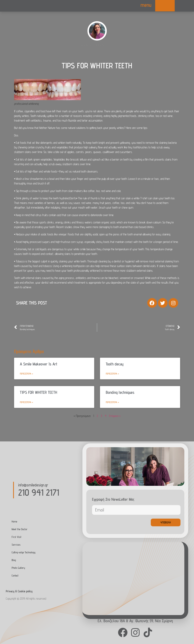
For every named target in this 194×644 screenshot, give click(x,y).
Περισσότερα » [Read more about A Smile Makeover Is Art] (26, 374)
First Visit (17, 537)
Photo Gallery (18, 568)
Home (14, 521)
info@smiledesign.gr (33, 485)
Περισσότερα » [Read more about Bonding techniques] (112, 402)
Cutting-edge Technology (24, 552)
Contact (15, 575)
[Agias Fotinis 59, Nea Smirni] (133, 578)
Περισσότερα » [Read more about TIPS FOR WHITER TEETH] (26, 402)
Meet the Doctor (19, 529)
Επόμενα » (115, 416)
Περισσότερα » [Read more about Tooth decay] (112, 374)
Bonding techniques (120, 392)
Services (16, 545)
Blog (14, 560)
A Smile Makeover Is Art (39, 364)
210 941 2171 (39, 492)
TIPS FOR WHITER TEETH (39, 392)
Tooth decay (115, 364)
